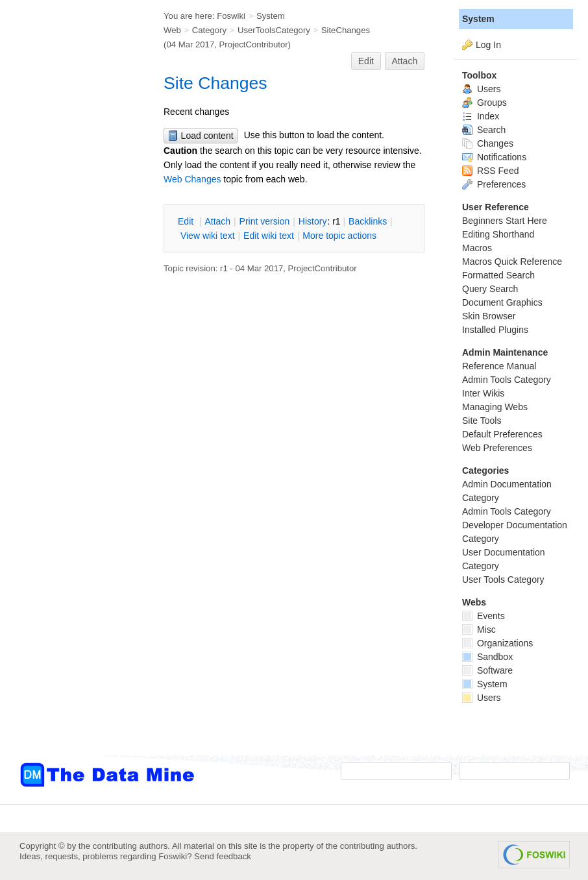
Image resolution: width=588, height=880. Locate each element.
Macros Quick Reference (512, 262)
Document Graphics (502, 302)
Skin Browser (489, 316)
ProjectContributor (254, 44)
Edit (366, 61)
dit (187, 221)
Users (481, 89)
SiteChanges (346, 30)
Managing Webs (495, 407)
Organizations (497, 643)
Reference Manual (499, 366)
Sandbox (487, 657)
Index (481, 116)
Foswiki (231, 16)
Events (484, 616)
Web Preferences (497, 448)
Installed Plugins (495, 330)
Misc (479, 629)
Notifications (494, 157)
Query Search (490, 289)
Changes (488, 143)
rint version (265, 221)
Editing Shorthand (498, 234)
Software (487, 670)
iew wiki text (208, 236)
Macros (477, 248)
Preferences (494, 184)
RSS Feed (490, 171)
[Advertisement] (71, 262)
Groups (484, 103)
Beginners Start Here (505, 221)
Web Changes (192, 179)
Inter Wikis (483, 393)
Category (209, 30)
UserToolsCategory (274, 30)
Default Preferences (502, 434)
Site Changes (215, 83)
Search (484, 130)
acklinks (368, 221)
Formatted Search (498, 275)
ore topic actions (339, 236)
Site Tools (482, 421)
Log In (488, 45)
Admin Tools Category (507, 380)
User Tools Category (503, 580)
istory (313, 221)
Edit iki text (269, 236)
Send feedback (223, 856)
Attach (405, 61)
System (478, 19)
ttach (217, 221)
